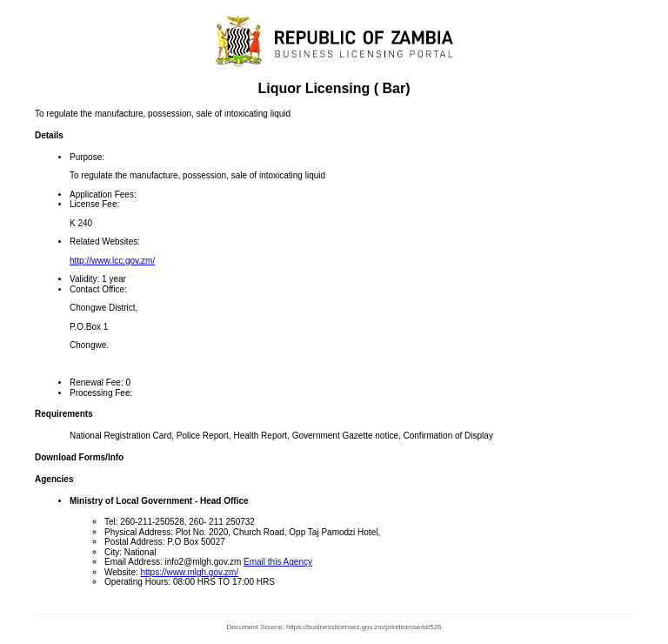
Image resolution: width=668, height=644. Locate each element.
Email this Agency (278, 562)
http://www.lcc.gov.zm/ (112, 261)
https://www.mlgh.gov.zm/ (190, 572)
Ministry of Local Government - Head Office (159, 501)
